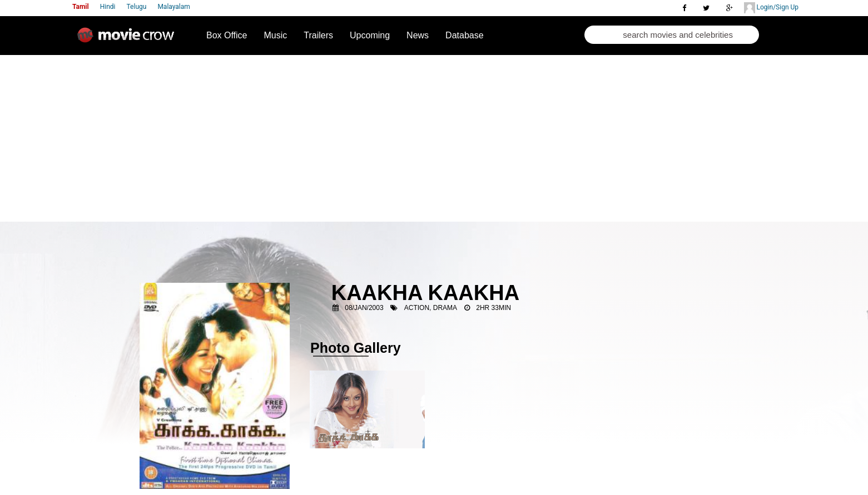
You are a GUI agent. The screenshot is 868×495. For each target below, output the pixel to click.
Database (465, 35)
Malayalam (173, 7)
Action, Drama (431, 308)
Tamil (81, 7)
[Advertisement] (434, 138)
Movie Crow (128, 39)
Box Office (227, 35)
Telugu (137, 7)
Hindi (108, 7)
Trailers (318, 35)
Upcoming (370, 35)
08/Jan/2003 (364, 308)
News (418, 35)
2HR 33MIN (493, 308)
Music (276, 35)
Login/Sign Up (771, 8)
